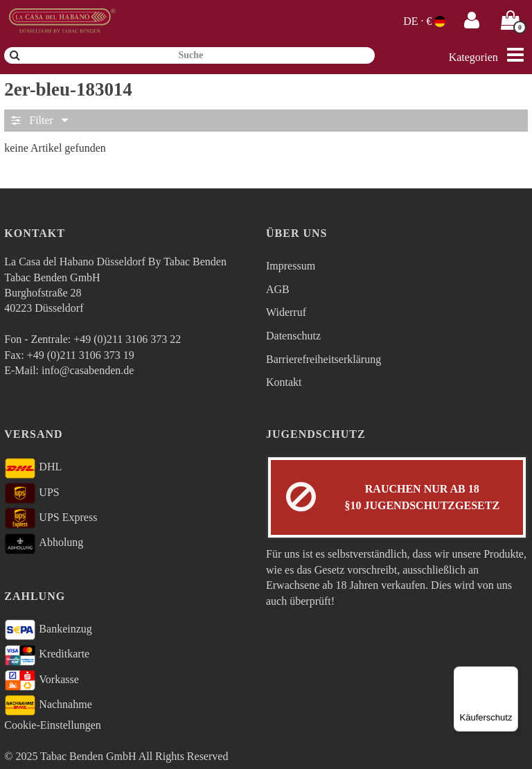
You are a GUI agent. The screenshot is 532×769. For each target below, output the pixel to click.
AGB (278, 289)
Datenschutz (293, 336)
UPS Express (51, 518)
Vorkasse (42, 680)
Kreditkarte (47, 655)
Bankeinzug (48, 630)
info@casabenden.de (88, 370)
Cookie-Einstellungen (53, 725)
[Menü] (510, 675)
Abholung (44, 544)
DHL (33, 468)
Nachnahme (48, 705)
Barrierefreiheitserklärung (323, 359)
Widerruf (286, 312)
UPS (32, 493)
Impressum (291, 266)
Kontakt (284, 382)
